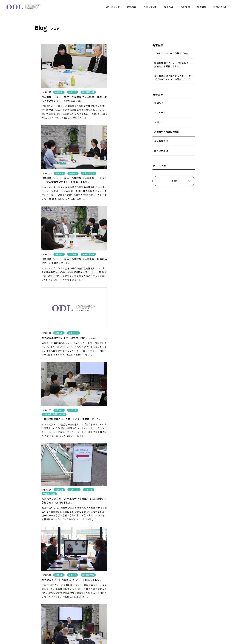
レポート (159, 122)
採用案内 (152, 600)
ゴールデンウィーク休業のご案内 (171, 53)
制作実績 (202, 7)
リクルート (160, 112)
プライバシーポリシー (159, 625)
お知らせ (159, 103)
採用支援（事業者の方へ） (121, 605)
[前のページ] (98, 549)
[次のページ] (138, 549)
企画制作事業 (115, 608)
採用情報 (185, 7)
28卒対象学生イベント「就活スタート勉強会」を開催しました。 (174, 65)
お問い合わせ (220, 7)
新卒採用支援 (161, 151)
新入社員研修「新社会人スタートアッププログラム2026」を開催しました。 (174, 78)
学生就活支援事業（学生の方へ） (124, 612)
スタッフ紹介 (150, 7)
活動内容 (132, 7)
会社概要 (152, 618)
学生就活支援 (161, 141)
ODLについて (113, 7)
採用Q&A (169, 7)
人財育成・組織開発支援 (167, 132)
